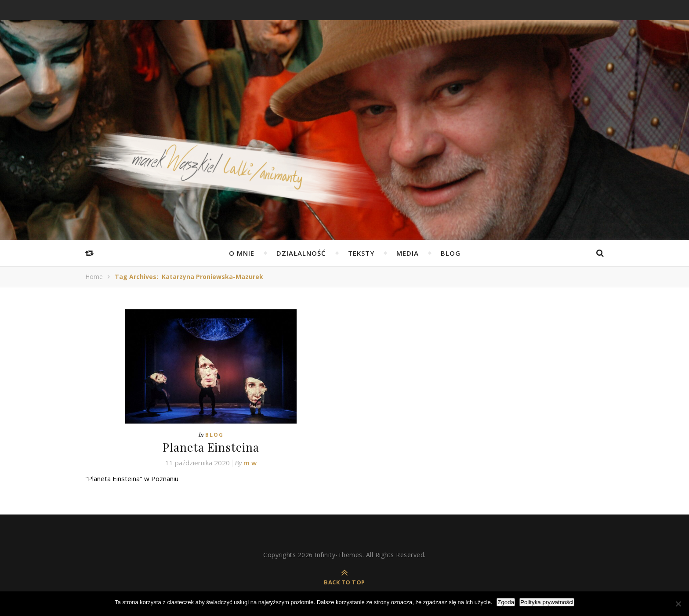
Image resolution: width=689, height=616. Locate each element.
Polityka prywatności (547, 602)
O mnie (242, 253)
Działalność (301, 253)
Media (408, 253)
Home (94, 277)
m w (250, 463)
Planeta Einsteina (211, 447)
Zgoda (506, 602)
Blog (451, 253)
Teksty (361, 253)
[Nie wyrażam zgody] (678, 604)
